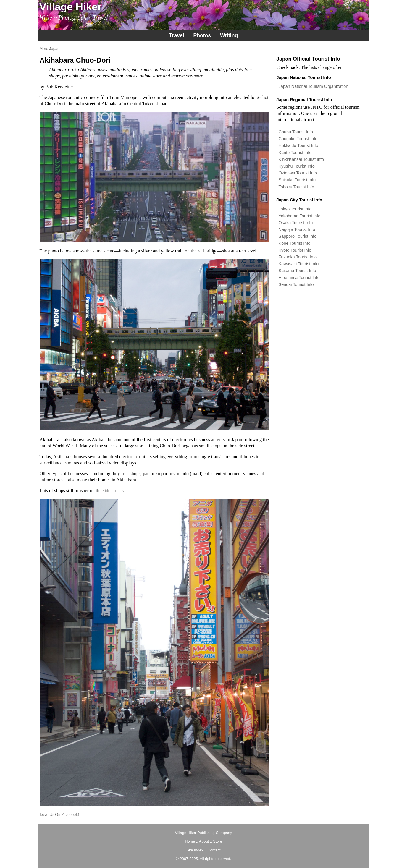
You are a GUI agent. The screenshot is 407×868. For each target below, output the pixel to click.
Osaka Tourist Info (296, 223)
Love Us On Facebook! (60, 814)
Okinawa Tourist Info (298, 173)
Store (218, 841)
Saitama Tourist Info (297, 271)
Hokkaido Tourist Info (298, 145)
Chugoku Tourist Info (298, 139)
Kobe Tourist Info (295, 243)
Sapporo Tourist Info (298, 236)
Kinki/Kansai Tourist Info (301, 159)
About (204, 841)
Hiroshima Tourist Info (299, 278)
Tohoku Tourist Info (297, 187)
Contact (214, 850)
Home (190, 841)
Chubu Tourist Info (296, 132)
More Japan (50, 49)
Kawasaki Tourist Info (299, 264)
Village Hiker (71, 7)
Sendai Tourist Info (296, 284)
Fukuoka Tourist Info (298, 257)
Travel (177, 35)
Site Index (195, 850)
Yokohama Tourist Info (300, 216)
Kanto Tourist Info (295, 153)
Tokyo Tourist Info (295, 209)
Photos (202, 35)
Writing (229, 35)
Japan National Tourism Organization (314, 86)
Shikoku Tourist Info (297, 180)
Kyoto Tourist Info (295, 250)
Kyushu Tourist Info (297, 166)
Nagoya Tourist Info (297, 229)
